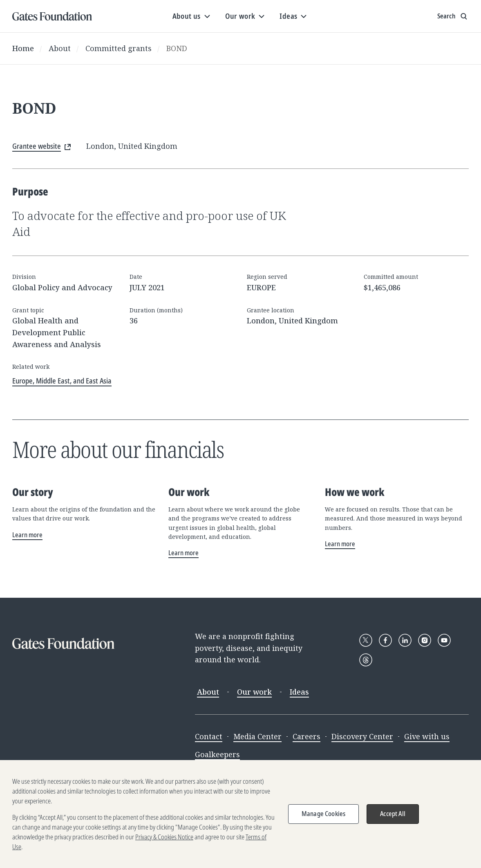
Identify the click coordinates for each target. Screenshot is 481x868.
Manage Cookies (323, 822)
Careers (306, 736)
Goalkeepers (217, 754)
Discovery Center (362, 736)
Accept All (393, 822)
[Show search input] (453, 16)
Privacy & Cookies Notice (164, 845)
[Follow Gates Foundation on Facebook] (385, 640)
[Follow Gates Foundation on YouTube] (444, 640)
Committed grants (119, 48)
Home (23, 48)
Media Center (257, 736)
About (60, 48)
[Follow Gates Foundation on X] (366, 640)
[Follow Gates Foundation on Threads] (366, 660)
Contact (209, 736)
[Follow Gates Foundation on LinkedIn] (405, 640)
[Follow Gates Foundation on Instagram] (425, 640)
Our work (254, 692)
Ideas (299, 692)
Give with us (427, 736)
